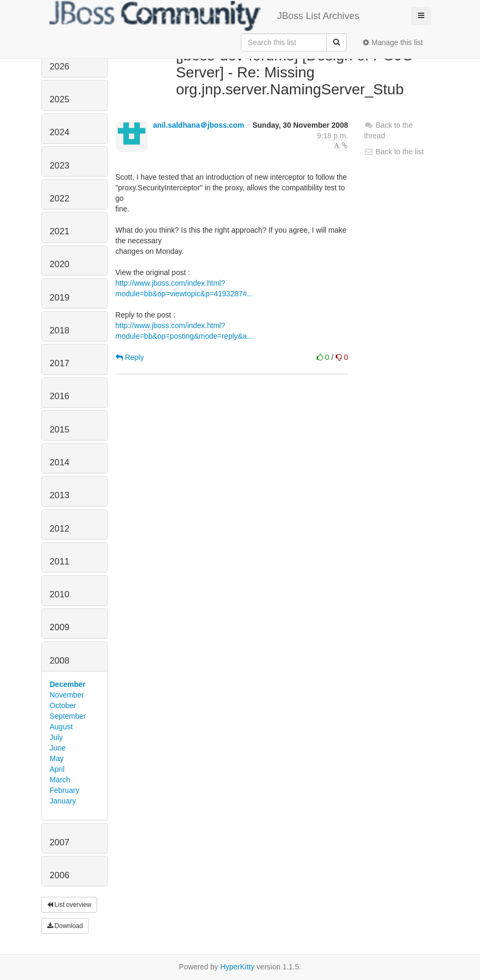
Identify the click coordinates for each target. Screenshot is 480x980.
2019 (60, 298)
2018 (60, 330)
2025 (60, 99)
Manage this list (393, 42)
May (57, 758)
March (60, 780)
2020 (60, 264)
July (56, 737)
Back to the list (394, 152)
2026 (60, 67)
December (68, 684)
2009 (60, 627)
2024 (60, 132)
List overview (69, 905)
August (62, 727)
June (58, 748)
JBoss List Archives (204, 16)
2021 (60, 231)
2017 (60, 363)
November (67, 695)
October (63, 705)
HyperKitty (237, 967)
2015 (60, 430)
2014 (60, 462)
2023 (60, 166)
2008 (60, 661)
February (65, 790)
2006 (60, 875)
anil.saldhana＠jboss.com (198, 125)
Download (65, 926)
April (57, 769)
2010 (60, 594)
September (68, 716)
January (63, 801)
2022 (60, 198)
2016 (60, 396)
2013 (60, 495)
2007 (60, 842)
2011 (60, 562)
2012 (60, 529)
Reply (130, 357)
